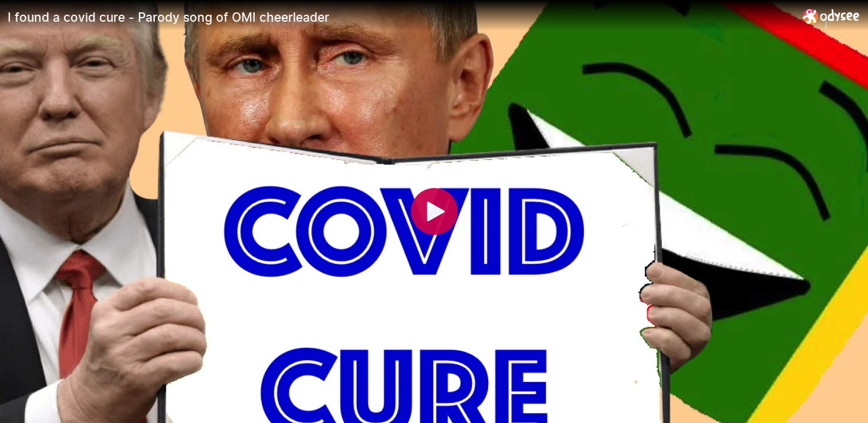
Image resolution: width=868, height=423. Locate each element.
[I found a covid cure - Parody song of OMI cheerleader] (401, 17)
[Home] (831, 16)
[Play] (434, 211)
